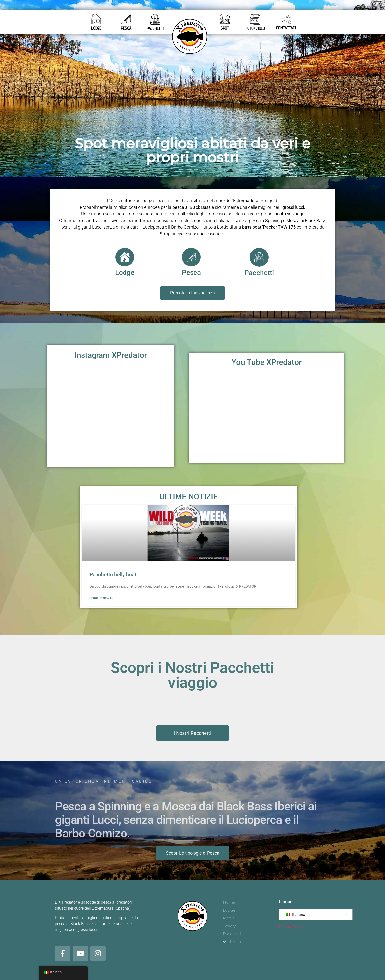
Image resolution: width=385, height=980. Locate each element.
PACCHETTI (155, 28)
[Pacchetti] (259, 257)
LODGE (96, 28)
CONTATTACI (286, 28)
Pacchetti (259, 272)
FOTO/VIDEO (255, 28)
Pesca (191, 272)
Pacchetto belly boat (113, 574)
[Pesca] (191, 257)
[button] (6, 88)
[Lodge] (125, 257)
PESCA (126, 28)
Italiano (296, 914)
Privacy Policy (291, 926)
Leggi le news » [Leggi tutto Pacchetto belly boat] (101, 598)
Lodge (125, 272)
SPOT (225, 28)
